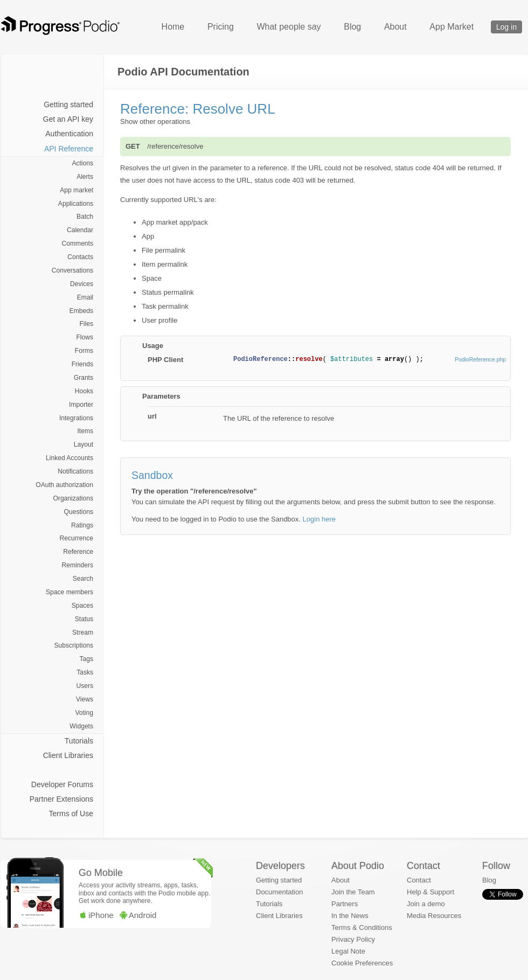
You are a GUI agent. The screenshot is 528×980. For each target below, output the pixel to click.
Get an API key (68, 119)
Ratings (82, 525)
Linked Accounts (70, 458)
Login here (319, 519)
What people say (289, 27)
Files (86, 324)
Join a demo (426, 904)
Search (83, 579)
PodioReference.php (480, 360)
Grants (84, 378)
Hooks (84, 391)
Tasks (85, 672)
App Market (451, 27)
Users (85, 686)
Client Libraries (68, 755)
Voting (84, 713)
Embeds (81, 311)
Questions (79, 512)
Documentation (279, 892)
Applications (76, 204)
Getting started (68, 105)
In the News (350, 916)
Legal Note (348, 951)
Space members (70, 592)
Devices (82, 284)
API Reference (69, 149)
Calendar (80, 230)
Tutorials (79, 741)
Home (173, 27)
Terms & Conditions (362, 927)
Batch (85, 217)
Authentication (69, 134)
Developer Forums (62, 784)
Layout (84, 444)
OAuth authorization (64, 485)
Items (85, 431)
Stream (83, 633)
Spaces (82, 606)
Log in (506, 27)
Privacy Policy (353, 939)
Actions (82, 163)
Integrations (76, 418)
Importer (81, 405)
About (395, 27)
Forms (84, 351)
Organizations (73, 498)
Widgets (81, 726)
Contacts (80, 257)
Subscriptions (74, 645)
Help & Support (430, 892)
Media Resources (434, 916)
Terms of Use (71, 814)
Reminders (78, 565)
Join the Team (353, 892)
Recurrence (77, 538)
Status (84, 619)
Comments (78, 244)
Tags (86, 659)
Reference (78, 552)
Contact (419, 880)
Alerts (85, 177)
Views (85, 699)
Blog (352, 27)
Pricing (221, 27)
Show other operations (155, 121)
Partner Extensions (61, 799)
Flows (85, 337)
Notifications (75, 471)
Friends (82, 364)
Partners (345, 904)
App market (77, 190)
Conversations (72, 270)
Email (85, 297)
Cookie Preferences (362, 963)
